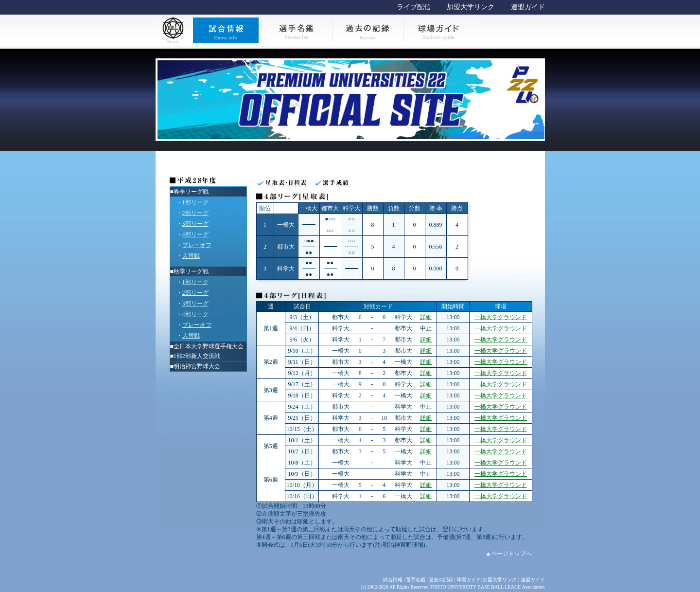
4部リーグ (195, 234)
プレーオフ (197, 245)
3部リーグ (195, 224)
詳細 (426, 317)
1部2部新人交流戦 (197, 356)
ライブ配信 (414, 7)
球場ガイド (469, 580)
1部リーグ (195, 202)
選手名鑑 (416, 580)
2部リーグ (195, 213)
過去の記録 (441, 580)
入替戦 (191, 256)
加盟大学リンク (471, 7)
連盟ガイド (528, 7)
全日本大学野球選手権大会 (209, 346)
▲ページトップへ (509, 554)
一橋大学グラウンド (501, 317)
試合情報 (393, 580)
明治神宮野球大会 (197, 366)
